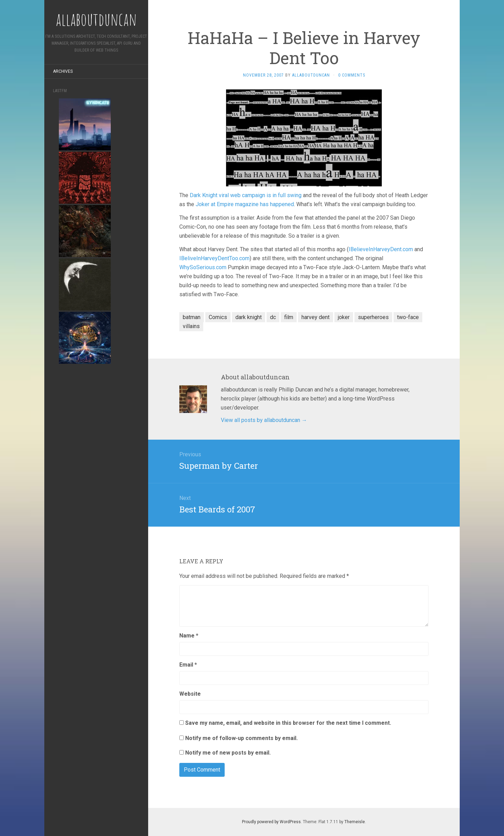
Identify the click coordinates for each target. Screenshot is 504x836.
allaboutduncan (311, 75)
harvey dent (316, 317)
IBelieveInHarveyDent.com (381, 249)
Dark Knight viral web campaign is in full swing (246, 195)
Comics (218, 317)
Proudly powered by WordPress (271, 822)
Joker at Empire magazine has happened (245, 204)
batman (192, 317)
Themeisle (355, 822)
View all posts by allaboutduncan (264, 420)
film (289, 317)
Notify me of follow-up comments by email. (241, 738)
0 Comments (352, 75)
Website (190, 694)
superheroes (373, 317)
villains (191, 326)
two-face (408, 317)
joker (344, 317)
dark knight (249, 317)
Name (189, 636)
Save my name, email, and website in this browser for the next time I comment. (288, 723)
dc (273, 317)
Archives (63, 71)
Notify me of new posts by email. (228, 753)
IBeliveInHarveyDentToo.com (214, 258)
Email (188, 665)
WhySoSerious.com (203, 267)
